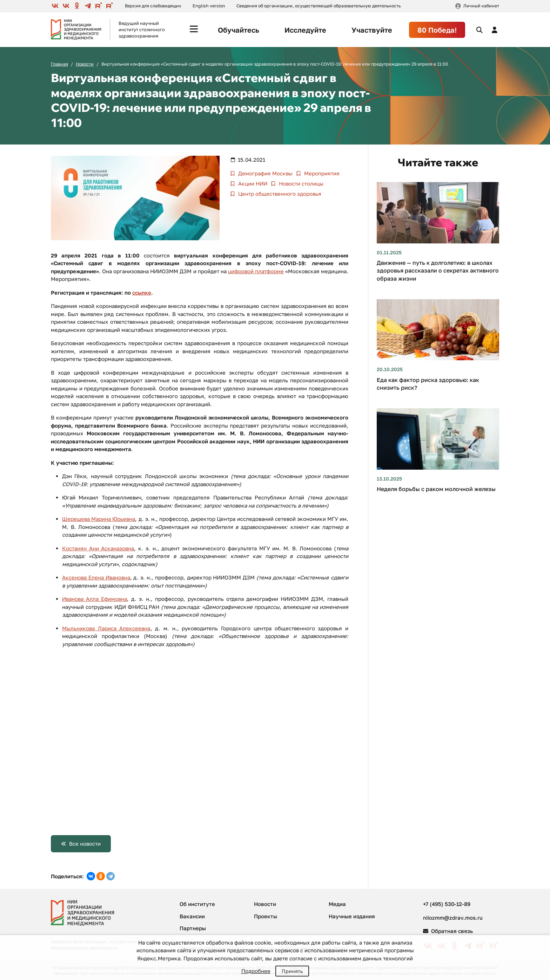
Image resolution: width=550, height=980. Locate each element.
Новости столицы (300, 183)
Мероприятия (321, 173)
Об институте (197, 904)
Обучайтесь (239, 30)
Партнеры (193, 928)
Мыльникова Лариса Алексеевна (106, 628)
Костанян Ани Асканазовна (98, 548)
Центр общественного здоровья (279, 194)
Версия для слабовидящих (153, 6)
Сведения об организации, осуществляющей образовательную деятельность (318, 6)
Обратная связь (448, 931)
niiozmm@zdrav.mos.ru (453, 918)
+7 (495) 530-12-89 (447, 904)
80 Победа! (437, 30)
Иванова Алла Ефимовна (95, 599)
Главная (59, 64)
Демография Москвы (265, 173)
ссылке (142, 293)
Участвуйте (372, 30)
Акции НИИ (252, 183)
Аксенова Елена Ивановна (96, 577)
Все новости (85, 844)
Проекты (266, 916)
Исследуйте (305, 30)
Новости (85, 64)
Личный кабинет (481, 6)
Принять (292, 971)
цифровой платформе (256, 271)
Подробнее (256, 971)
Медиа (337, 904)
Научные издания (352, 916)
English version (209, 6)
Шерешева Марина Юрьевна (99, 519)
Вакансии (192, 916)
